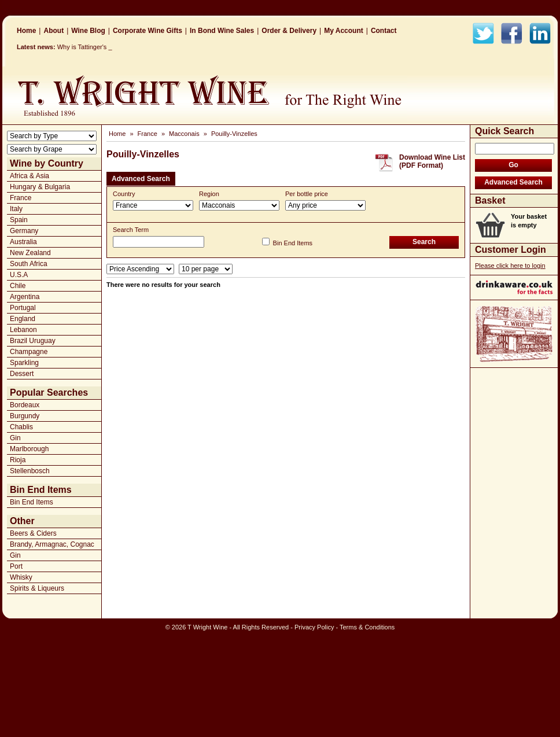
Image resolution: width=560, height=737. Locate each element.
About (54, 31)
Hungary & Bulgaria (40, 187)
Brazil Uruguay (33, 341)
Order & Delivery (289, 31)
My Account (344, 31)
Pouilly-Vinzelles (234, 134)
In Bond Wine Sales (222, 31)
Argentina (25, 297)
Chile (18, 286)
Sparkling (24, 363)
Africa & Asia (30, 176)
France (21, 198)
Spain (19, 220)
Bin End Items (32, 502)
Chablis (21, 427)
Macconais (184, 134)
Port (16, 566)
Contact (384, 31)
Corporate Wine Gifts (148, 31)
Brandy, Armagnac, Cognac (52, 544)
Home (26, 31)
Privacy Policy (314, 627)
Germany (24, 231)
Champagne (29, 352)
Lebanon (23, 330)
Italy (16, 209)
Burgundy (25, 416)
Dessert (22, 374)
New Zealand (30, 253)
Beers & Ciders (33, 533)
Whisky (21, 577)
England (23, 319)
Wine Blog (88, 31)
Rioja (18, 460)
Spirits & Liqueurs (37, 588)
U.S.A (19, 275)
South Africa (29, 264)
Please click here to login (510, 266)
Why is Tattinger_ (82, 47)
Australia (23, 242)
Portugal (23, 308)
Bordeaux (25, 405)
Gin (15, 438)
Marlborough (29, 449)
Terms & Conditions (367, 627)
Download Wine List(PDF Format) (432, 161)
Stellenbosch (30, 471)
